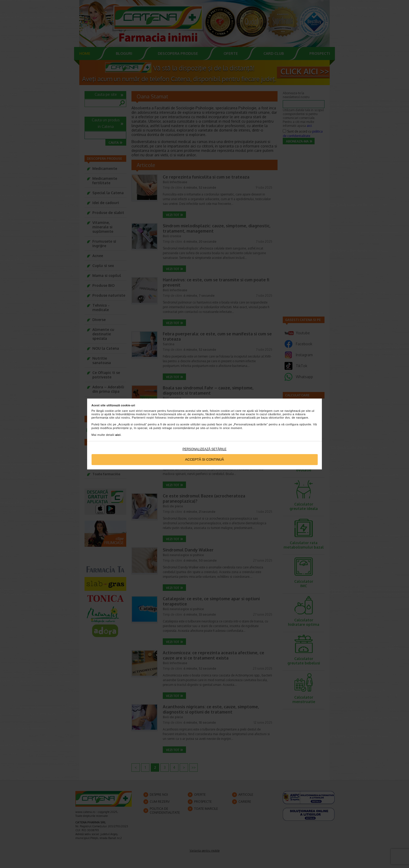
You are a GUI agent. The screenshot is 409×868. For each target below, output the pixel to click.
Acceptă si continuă (205, 459)
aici (118, 435)
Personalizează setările (205, 449)
